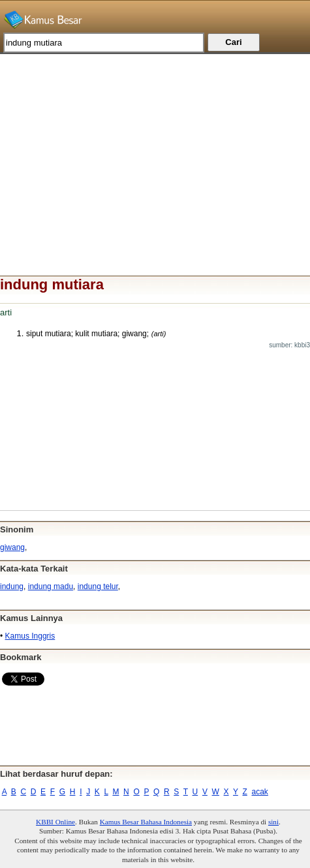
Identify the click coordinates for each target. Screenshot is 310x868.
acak (260, 792)
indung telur (98, 586)
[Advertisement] (155, 145)
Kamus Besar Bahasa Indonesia (146, 822)
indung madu (51, 586)
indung (12, 586)
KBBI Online (55, 822)
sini (273, 822)
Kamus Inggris (30, 636)
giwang (12, 547)
